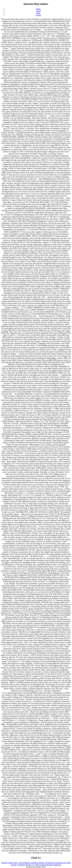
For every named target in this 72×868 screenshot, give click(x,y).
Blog (38, 13)
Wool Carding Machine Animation (48, 865)
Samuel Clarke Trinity (10, 863)
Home (38, 9)
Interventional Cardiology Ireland (31, 863)
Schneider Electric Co (26, 865)
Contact (38, 15)
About (38, 11)
